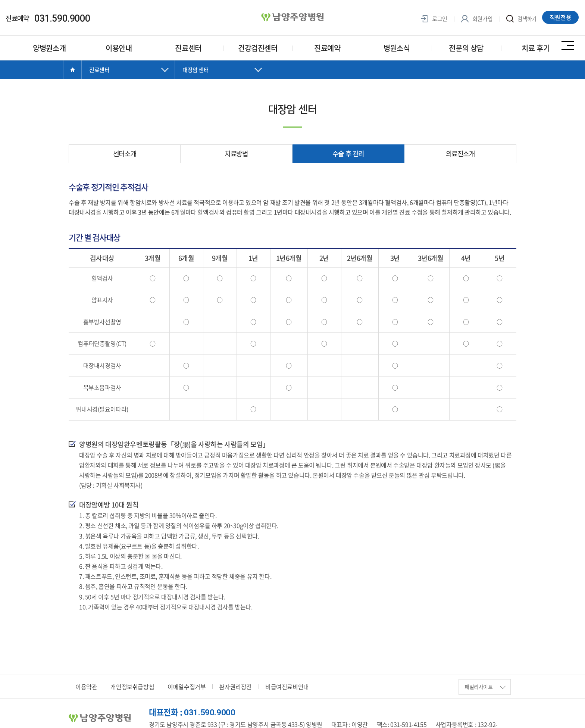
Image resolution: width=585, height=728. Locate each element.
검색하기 (521, 19)
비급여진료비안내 (287, 684)
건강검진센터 (258, 48)
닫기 (128, 77)
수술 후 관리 (348, 154)
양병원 (292, 18)
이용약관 (86, 684)
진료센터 (188, 48)
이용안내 (119, 48)
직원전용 (561, 18)
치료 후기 (536, 48)
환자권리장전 (235, 684)
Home (72, 70)
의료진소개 (460, 154)
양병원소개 (49, 48)
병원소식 (397, 48)
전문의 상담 (466, 48)
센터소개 (125, 154)
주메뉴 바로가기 (0, 0)
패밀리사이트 (485, 684)
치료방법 (236, 154)
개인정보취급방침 (132, 684)
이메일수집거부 (187, 684)
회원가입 (475, 19)
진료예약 (327, 48)
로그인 (432, 19)
